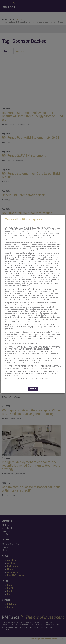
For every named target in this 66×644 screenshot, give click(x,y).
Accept (33, 389)
